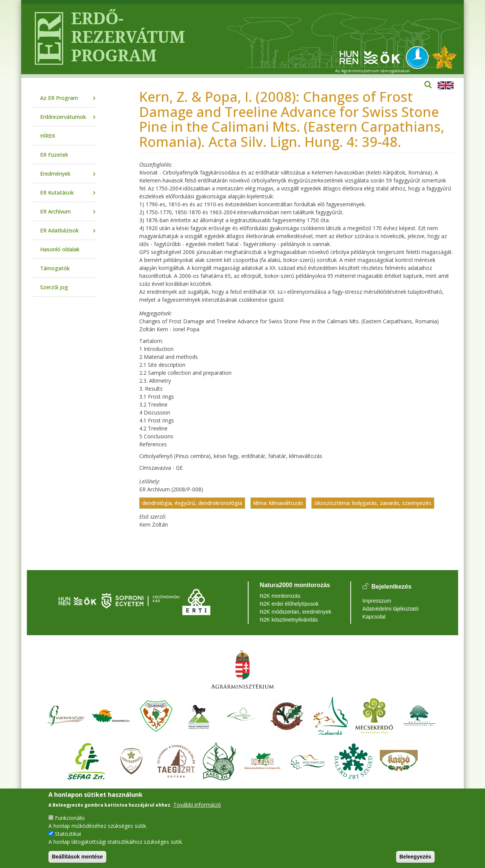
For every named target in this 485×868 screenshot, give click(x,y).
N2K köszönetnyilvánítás (289, 620)
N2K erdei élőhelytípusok (289, 604)
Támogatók (55, 268)
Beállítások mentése (77, 857)
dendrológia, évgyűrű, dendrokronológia (192, 503)
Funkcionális (70, 818)
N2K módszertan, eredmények (296, 612)
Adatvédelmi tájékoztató (391, 609)
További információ (197, 805)
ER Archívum (55, 211)
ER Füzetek (54, 155)
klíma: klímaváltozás (278, 503)
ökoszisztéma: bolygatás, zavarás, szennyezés (373, 503)
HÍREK (48, 136)
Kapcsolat (374, 617)
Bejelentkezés (392, 587)
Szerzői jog (54, 287)
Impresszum (377, 601)
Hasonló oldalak (60, 249)
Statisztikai (68, 834)
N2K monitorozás (280, 596)
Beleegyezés (415, 857)
